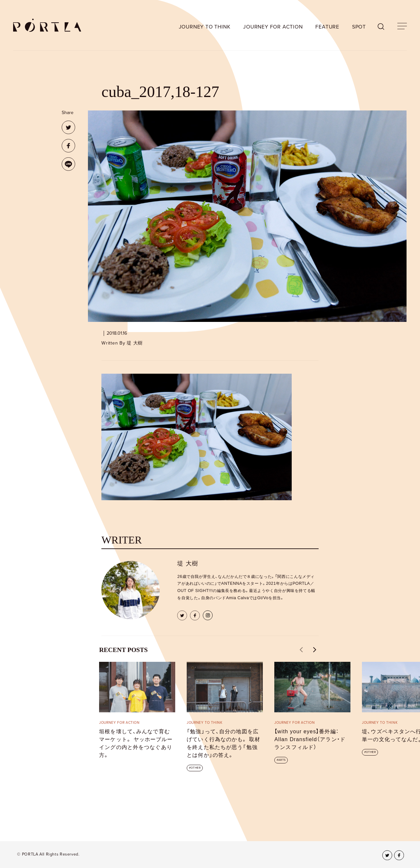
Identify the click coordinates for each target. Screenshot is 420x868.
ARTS (282, 760)
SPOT (359, 27)
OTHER (196, 768)
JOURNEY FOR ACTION (273, 27)
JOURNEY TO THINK (205, 27)
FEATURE (327, 27)
